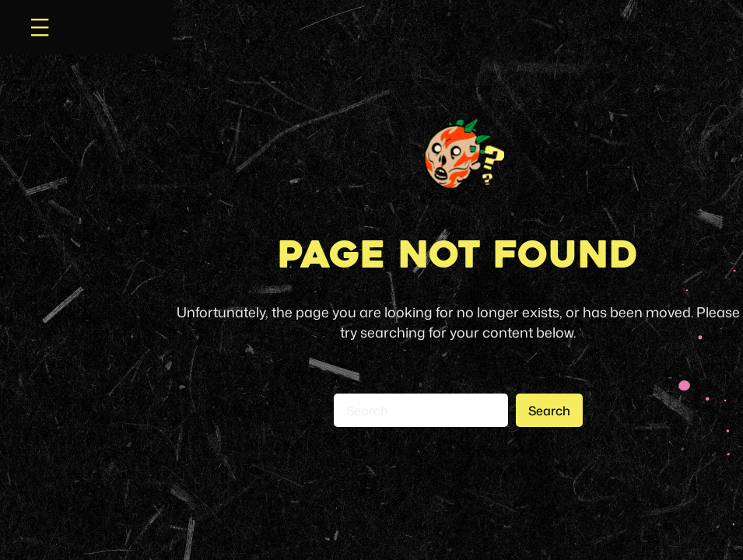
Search (549, 411)
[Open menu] (40, 27)
